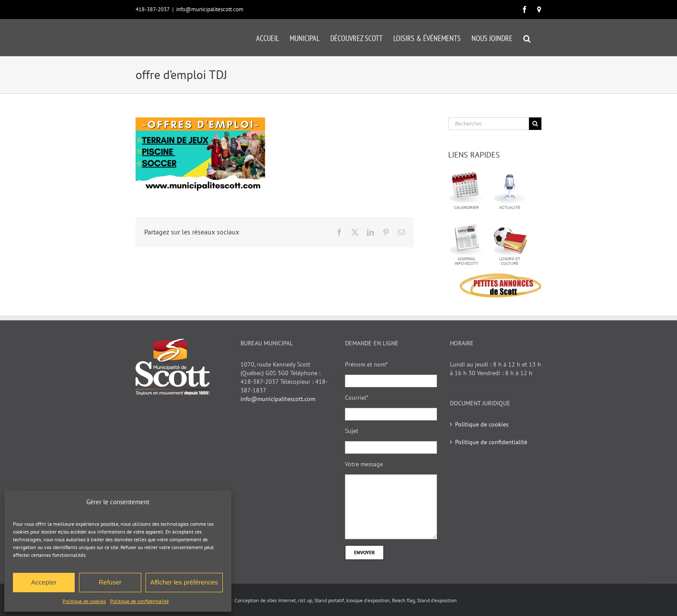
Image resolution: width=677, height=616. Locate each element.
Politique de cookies (84, 601)
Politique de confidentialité (139, 601)
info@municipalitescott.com (210, 9)
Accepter (44, 582)
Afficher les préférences (184, 582)
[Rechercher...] (489, 124)
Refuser (110, 582)
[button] (527, 38)
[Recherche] (535, 124)
